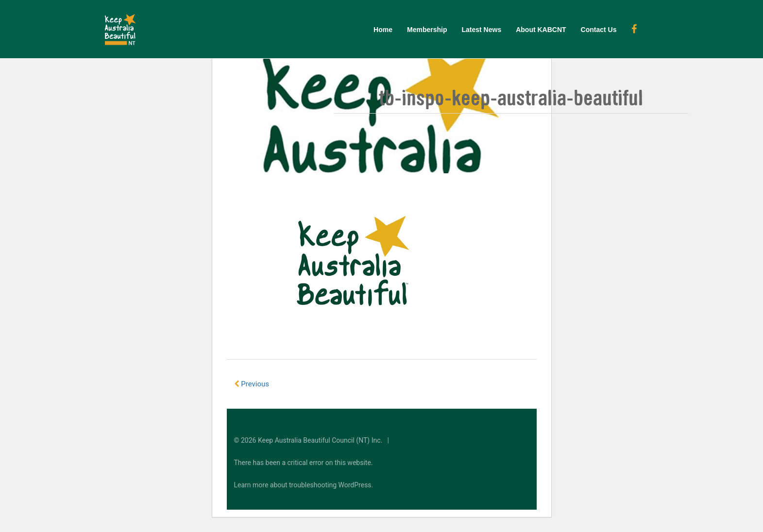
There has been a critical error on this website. (304, 463)
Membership (427, 30)
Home (383, 30)
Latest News (481, 30)
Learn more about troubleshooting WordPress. (304, 485)
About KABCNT (541, 30)
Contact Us (599, 30)
